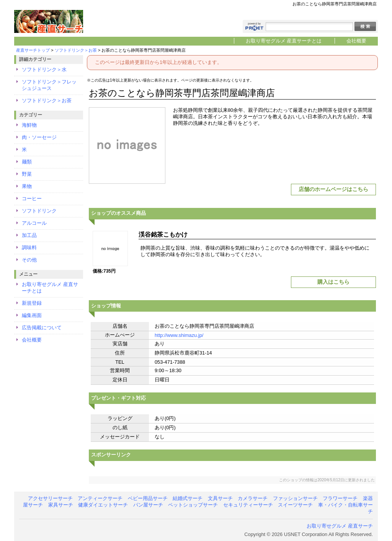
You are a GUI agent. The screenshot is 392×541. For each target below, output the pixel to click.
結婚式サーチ (188, 498)
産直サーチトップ (33, 50)
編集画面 (32, 315)
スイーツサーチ (295, 505)
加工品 (29, 235)
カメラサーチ (253, 498)
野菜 (27, 174)
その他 (29, 260)
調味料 (29, 248)
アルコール (34, 223)
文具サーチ (220, 498)
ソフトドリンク (39, 211)
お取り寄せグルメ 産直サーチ (340, 526)
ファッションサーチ (295, 498)
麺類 (27, 162)
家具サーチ (61, 505)
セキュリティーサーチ (248, 505)
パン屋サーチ (148, 505)
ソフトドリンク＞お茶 (76, 50)
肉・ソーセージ (39, 137)
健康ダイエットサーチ (103, 505)
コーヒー (32, 199)
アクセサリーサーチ (50, 498)
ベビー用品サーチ (148, 498)
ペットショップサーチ (193, 505)
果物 (27, 186)
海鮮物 (29, 125)
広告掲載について (42, 328)
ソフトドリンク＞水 (44, 69)
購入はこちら (333, 282)
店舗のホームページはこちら (333, 189)
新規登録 (32, 303)
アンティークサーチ (100, 498)
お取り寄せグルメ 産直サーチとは (284, 41)
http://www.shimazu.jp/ (179, 335)
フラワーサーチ (340, 498)
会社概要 (356, 41)
